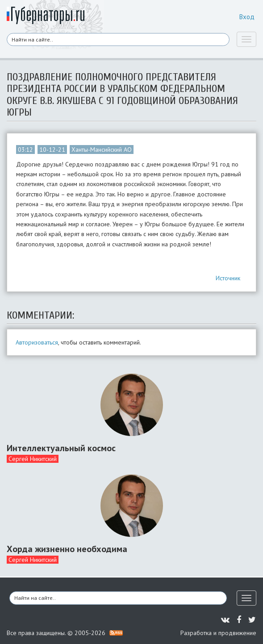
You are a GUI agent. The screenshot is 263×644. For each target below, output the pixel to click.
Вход (247, 17)
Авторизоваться (37, 342)
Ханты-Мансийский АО (102, 150)
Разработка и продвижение (218, 633)
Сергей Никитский (33, 459)
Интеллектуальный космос (61, 448)
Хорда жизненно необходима (67, 549)
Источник (228, 278)
